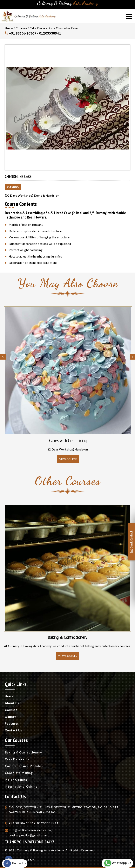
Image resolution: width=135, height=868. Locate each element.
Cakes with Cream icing (68, 440)
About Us (12, 703)
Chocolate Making (19, 773)
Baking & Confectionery (68, 637)
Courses (21, 28)
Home (9, 28)
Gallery (10, 717)
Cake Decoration (41, 28)
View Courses (68, 656)
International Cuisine (21, 786)
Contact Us (14, 730)
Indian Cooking (16, 780)
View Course (68, 459)
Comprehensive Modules (24, 766)
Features (12, 723)
